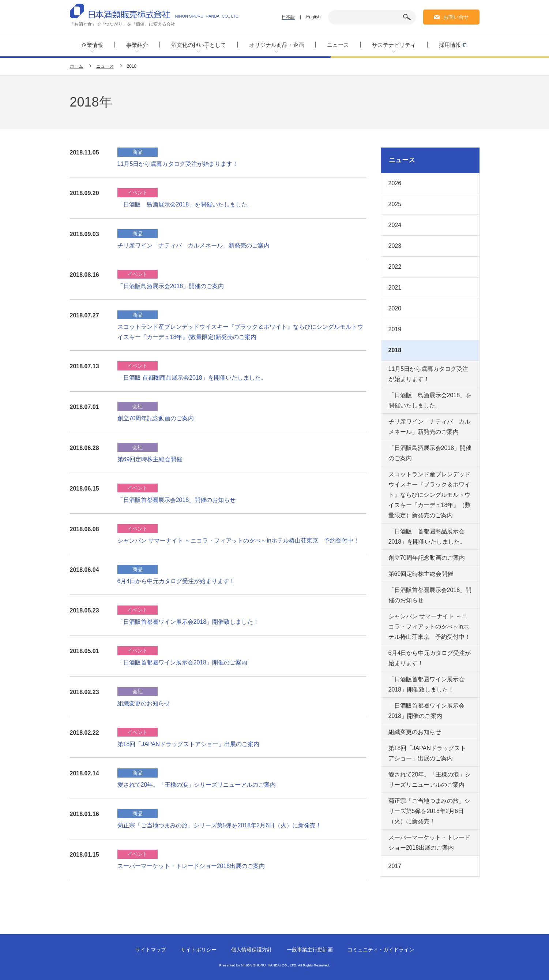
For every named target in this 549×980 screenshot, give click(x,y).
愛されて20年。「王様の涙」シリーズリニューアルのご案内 (197, 785)
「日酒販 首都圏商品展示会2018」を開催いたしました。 (192, 378)
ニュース (338, 45)
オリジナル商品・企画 (277, 45)
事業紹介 (137, 45)
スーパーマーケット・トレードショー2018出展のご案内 (191, 866)
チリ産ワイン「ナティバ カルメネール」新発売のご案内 (193, 245)
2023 (395, 246)
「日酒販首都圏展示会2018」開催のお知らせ (177, 500)
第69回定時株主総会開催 (150, 459)
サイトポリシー (199, 950)
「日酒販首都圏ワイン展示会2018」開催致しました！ (188, 622)
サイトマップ (151, 950)
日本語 (288, 17)
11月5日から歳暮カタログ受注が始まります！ (178, 164)
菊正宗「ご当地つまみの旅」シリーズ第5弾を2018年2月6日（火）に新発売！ (219, 825)
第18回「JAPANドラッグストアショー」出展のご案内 (188, 744)
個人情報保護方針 (252, 950)
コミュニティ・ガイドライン (381, 950)
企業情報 (92, 45)
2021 (395, 288)
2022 (395, 267)
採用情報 (453, 45)
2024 (395, 225)
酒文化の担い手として (199, 45)
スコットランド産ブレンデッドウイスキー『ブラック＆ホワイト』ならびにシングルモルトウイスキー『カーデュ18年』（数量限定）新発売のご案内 (430, 495)
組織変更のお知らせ (144, 703)
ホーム (76, 66)
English (313, 17)
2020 (395, 308)
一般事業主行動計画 (310, 950)
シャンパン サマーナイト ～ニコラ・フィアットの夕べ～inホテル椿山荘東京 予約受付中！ (238, 541)
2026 (395, 183)
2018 (395, 350)
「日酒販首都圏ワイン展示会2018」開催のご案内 (183, 662)
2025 (395, 204)
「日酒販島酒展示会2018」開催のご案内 (171, 286)
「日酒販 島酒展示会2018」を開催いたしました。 (185, 204)
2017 (395, 866)
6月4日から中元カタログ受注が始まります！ (176, 581)
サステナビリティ (394, 45)
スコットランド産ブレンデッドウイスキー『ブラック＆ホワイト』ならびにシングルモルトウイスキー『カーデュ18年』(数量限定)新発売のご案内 (240, 332)
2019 (395, 329)
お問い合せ (456, 17)
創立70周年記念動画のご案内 (156, 418)
